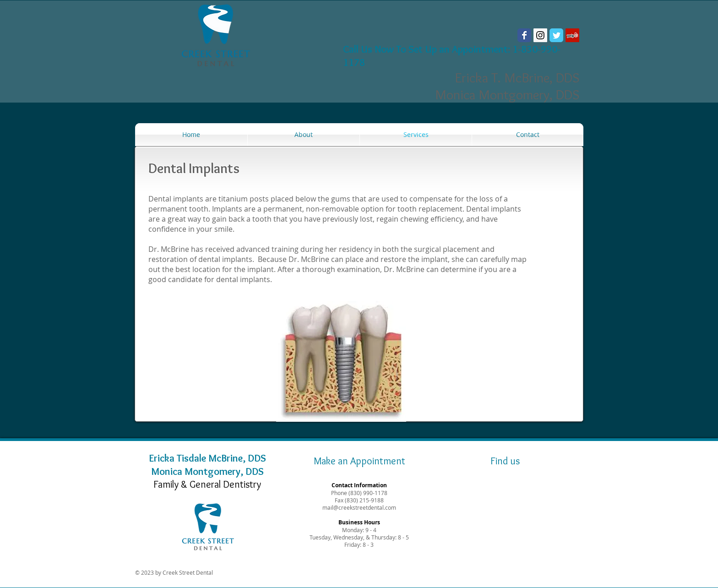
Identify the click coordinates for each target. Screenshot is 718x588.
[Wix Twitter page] (556, 35)
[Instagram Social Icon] (540, 35)
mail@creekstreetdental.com (359, 507)
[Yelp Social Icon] (572, 35)
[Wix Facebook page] (524, 35)
